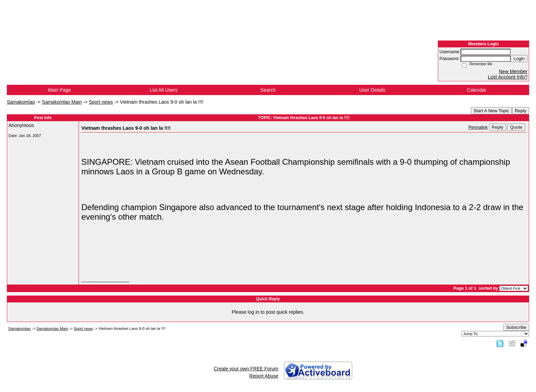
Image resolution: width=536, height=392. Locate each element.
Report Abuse (264, 376)
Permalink (478, 127)
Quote (516, 127)
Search (268, 90)
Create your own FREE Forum (246, 369)
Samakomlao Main (62, 102)
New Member (513, 71)
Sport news (101, 102)
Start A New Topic (491, 111)
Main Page (60, 90)
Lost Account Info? (508, 77)
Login (519, 59)
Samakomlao (21, 102)
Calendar (477, 90)
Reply (521, 111)
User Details (372, 90)
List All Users (164, 90)
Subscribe (516, 327)
